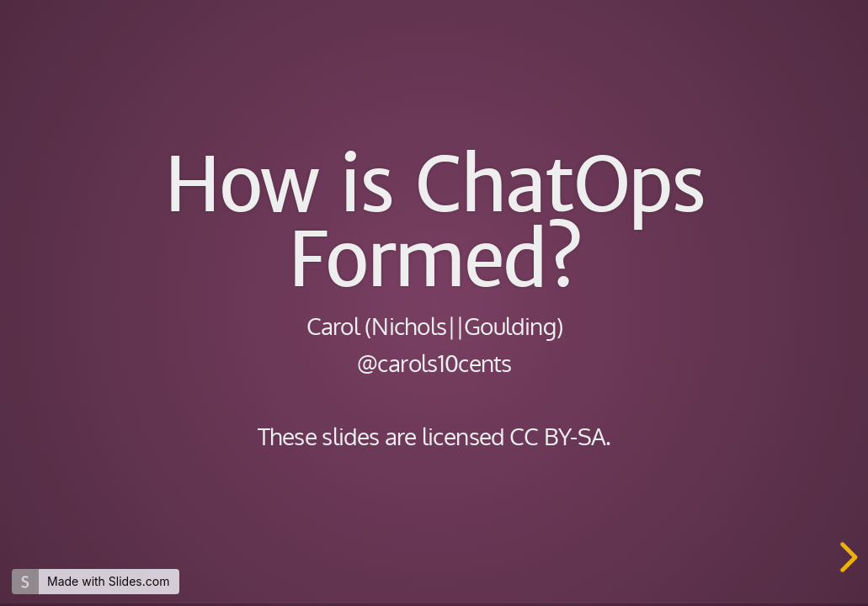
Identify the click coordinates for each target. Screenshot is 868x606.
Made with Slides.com (108, 581)
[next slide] (846, 557)
